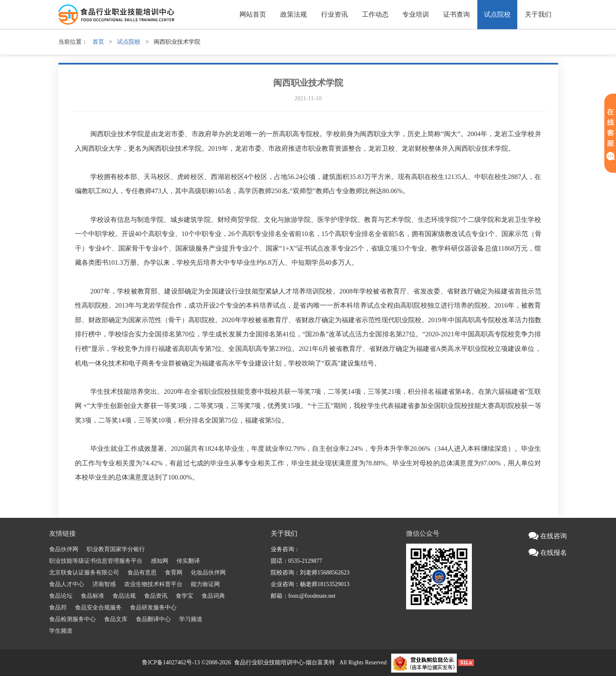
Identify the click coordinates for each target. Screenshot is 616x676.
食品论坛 (61, 596)
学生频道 (61, 631)
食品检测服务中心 (72, 619)
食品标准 (92, 596)
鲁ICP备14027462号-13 (171, 662)
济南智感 (104, 584)
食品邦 (58, 608)
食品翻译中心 (153, 619)
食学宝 (185, 596)
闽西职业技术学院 (308, 83)
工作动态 (375, 14)
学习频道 (191, 619)
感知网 (160, 561)
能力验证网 (205, 584)
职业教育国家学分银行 (116, 549)
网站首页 (253, 14)
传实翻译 (188, 561)
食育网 (174, 573)
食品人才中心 (67, 584)
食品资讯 (156, 596)
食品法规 (124, 596)
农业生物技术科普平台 (153, 584)
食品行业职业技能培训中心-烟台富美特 (285, 662)
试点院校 (497, 14)
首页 (98, 42)
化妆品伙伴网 (208, 573)
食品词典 (213, 596)
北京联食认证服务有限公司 (84, 573)
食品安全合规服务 (98, 608)
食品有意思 (142, 573)
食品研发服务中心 (153, 608)
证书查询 (456, 14)
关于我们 (538, 14)
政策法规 (294, 14)
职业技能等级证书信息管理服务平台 (96, 561)
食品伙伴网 (64, 549)
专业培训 (416, 14)
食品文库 (116, 619)
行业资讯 (334, 14)
